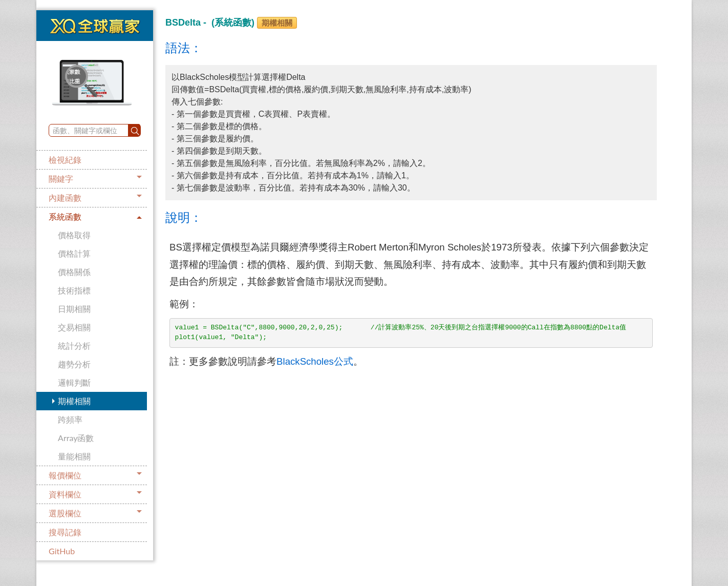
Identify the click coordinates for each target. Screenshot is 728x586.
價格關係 (74, 272)
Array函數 (76, 438)
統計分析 (74, 346)
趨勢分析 (74, 364)
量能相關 (74, 456)
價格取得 (74, 235)
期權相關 (74, 401)
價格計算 (74, 253)
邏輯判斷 (74, 382)
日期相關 (74, 309)
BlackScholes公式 (315, 361)
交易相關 (74, 327)
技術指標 (74, 290)
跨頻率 (70, 419)
